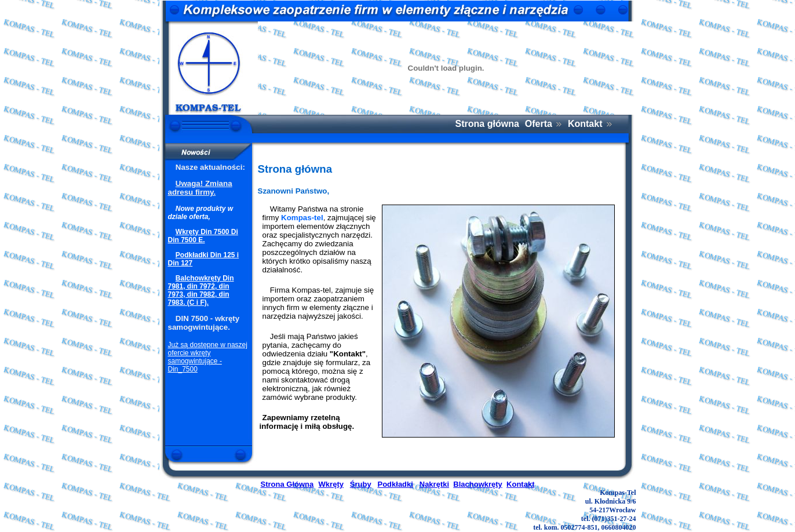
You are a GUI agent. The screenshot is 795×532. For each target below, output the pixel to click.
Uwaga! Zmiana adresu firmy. (200, 188)
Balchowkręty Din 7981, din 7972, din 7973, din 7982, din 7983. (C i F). (201, 290)
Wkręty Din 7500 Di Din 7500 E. (203, 236)
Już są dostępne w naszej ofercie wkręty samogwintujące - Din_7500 (208, 357)
